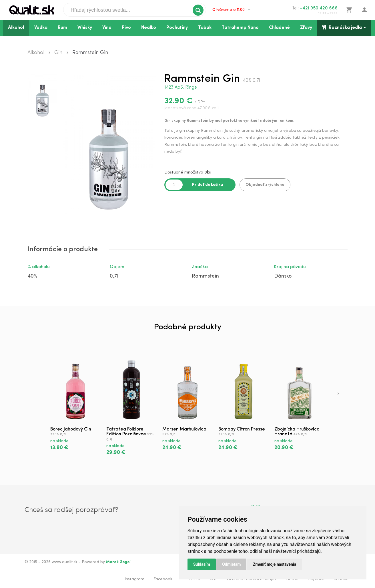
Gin (58, 53)
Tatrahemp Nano (240, 28)
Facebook (163, 579)
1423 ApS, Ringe (181, 87)
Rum (62, 28)
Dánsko (283, 276)
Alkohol (16, 28)
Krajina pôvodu (290, 267)
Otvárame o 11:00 (231, 10)
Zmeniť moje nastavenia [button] (275, 564)
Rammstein (205, 276)
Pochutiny (177, 28)
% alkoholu (39, 267)
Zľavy (306, 28)
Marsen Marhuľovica (184, 429)
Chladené (279, 28)
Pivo (126, 28)
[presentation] (338, 394)
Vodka (41, 28)
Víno (107, 28)
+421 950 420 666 (319, 8)
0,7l (114, 276)
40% (32, 276)
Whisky (85, 28)
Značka (200, 267)
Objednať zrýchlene (265, 185)
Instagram (134, 579)
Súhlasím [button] (202, 564)
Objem (117, 267)
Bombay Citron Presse (242, 429)
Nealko (149, 28)
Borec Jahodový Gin (71, 429)
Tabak (205, 28)
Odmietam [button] (231, 564)
